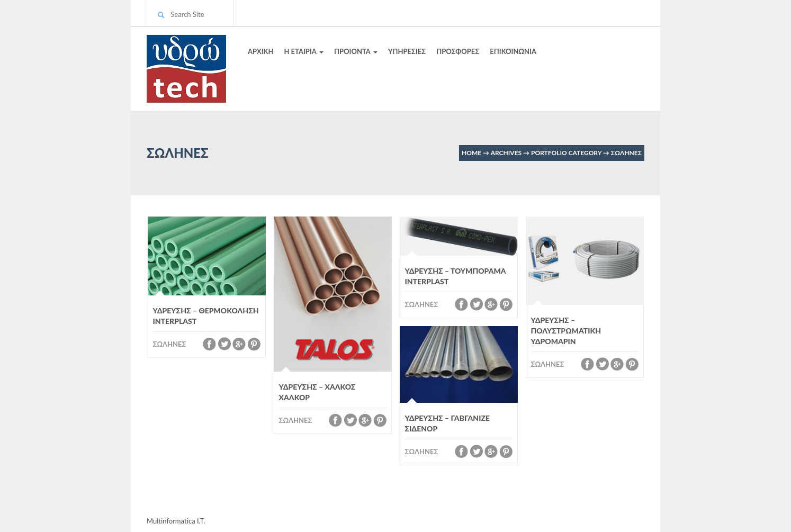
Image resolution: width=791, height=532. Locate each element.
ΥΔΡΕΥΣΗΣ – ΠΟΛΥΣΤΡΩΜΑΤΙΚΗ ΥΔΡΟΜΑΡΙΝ (566, 331)
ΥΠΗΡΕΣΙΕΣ (407, 51)
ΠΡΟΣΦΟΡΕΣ (458, 51)
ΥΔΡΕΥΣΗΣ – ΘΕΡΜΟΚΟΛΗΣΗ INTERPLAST (206, 316)
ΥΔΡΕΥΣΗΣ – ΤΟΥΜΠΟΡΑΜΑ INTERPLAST (456, 276)
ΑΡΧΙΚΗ (260, 51)
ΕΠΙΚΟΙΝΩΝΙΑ (513, 51)
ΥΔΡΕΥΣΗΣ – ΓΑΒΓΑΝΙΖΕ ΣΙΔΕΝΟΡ (447, 423)
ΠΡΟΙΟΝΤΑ (356, 51)
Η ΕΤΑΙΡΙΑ (304, 51)
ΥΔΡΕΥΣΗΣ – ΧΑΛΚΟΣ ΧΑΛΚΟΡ (317, 392)
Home (471, 153)
